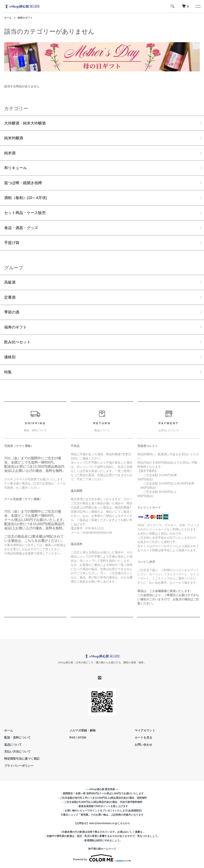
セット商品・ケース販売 (25, 213)
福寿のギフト (25, 18)
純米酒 (10, 153)
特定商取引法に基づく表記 (22, 759)
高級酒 (10, 282)
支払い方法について (17, 752)
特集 (8, 372)
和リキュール (15, 168)
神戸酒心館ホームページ (102, 849)
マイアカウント (145, 731)
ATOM (82, 737)
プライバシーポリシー (19, 766)
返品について (13, 745)
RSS (72, 737)
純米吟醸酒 (14, 138)
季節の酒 (12, 312)
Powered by (102, 858)
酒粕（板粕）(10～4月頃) (26, 198)
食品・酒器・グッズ (21, 228)
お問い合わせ (143, 745)
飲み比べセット (17, 342)
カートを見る (143, 737)
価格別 (10, 357)
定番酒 (10, 297)
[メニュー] (198, 6)
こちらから (124, 824)
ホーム (8, 18)
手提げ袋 (12, 243)
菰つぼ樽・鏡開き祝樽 (23, 183)
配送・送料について (17, 737)
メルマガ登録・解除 (83, 731)
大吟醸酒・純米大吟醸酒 (25, 123)
